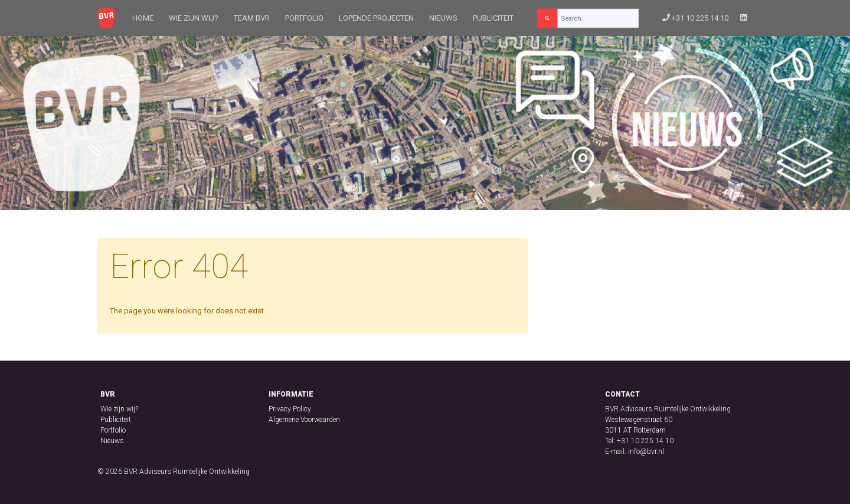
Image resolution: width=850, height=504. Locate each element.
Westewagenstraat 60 (639, 420)
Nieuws (443, 18)
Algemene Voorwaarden (304, 420)
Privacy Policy (290, 409)
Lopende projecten (376, 18)
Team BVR (252, 18)
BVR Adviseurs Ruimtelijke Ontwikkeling (187, 472)
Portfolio (304, 18)
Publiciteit (493, 18)
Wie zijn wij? (194, 18)
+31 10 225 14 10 (695, 18)
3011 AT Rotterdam (635, 430)
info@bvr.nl (646, 451)
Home (143, 18)
